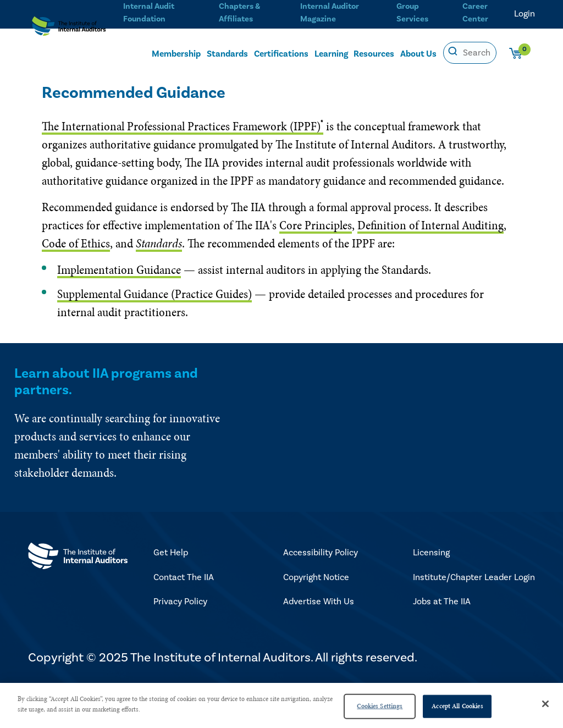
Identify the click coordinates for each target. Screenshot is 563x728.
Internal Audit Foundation (144, 12)
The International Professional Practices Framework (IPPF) (183, 126)
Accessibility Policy (321, 553)
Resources (374, 53)
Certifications (281, 53)
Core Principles (316, 225)
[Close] (545, 704)
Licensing (431, 553)
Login (525, 14)
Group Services (410, 12)
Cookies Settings (380, 706)
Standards (227, 53)
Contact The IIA (184, 577)
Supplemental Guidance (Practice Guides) (154, 294)
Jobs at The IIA (442, 602)
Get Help (171, 553)
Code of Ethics (76, 243)
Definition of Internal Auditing (430, 225)
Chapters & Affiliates (236, 12)
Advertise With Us (319, 602)
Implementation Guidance (119, 270)
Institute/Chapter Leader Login (474, 577)
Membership (176, 53)
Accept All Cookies (457, 706)
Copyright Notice (316, 577)
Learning (331, 53)
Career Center (474, 12)
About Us (418, 53)
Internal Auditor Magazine (325, 12)
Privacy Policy (180, 602)
